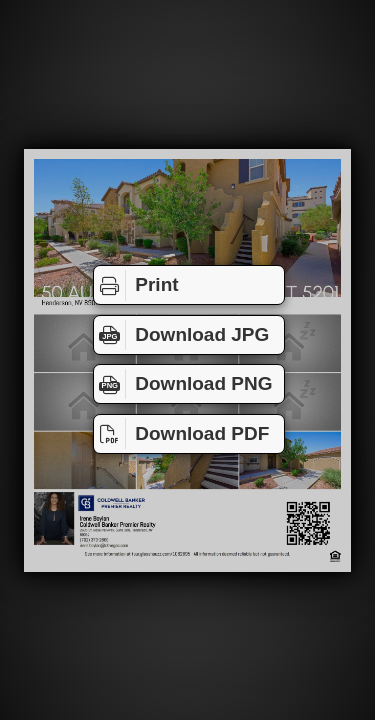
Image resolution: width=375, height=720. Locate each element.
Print (136, 285)
